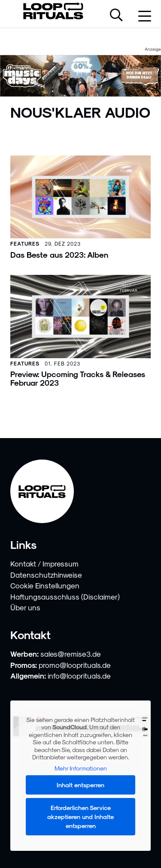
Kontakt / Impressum (44, 563)
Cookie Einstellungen (45, 585)
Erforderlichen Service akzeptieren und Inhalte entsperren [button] (80, 817)
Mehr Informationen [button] (81, 768)
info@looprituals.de (79, 676)
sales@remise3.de (71, 654)
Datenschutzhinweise (46, 575)
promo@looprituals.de (75, 665)
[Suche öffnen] (116, 16)
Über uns (25, 607)
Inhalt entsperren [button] (80, 785)
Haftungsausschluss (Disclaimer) (65, 597)
